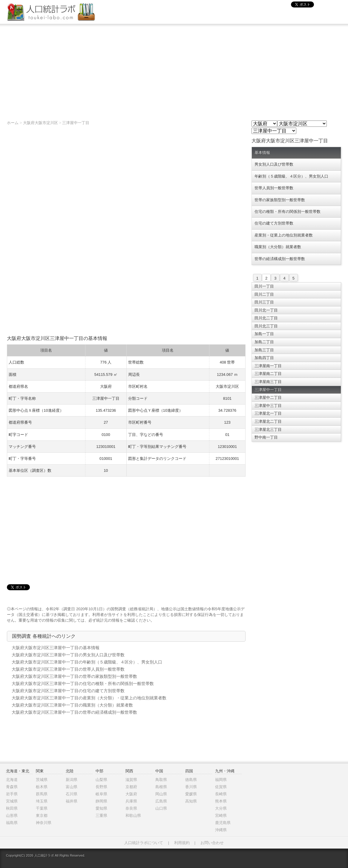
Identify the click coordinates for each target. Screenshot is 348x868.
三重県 (101, 816)
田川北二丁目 (266, 318)
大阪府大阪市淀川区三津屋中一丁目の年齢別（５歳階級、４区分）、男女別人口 (87, 662)
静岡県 (101, 801)
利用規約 (182, 843)
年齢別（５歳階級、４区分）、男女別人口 (291, 176)
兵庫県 (131, 801)
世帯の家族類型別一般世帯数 (280, 200)
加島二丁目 (264, 342)
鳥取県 (161, 780)
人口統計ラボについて (144, 843)
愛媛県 (191, 794)
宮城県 (12, 801)
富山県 (72, 787)
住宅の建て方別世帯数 (274, 223)
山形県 (12, 816)
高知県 (191, 801)
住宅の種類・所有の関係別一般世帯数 (288, 212)
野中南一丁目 (266, 437)
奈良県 (131, 808)
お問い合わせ (212, 843)
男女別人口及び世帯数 (274, 164)
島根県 (161, 787)
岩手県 (12, 794)
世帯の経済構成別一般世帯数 (280, 259)
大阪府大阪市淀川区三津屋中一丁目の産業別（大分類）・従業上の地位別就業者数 (89, 698)
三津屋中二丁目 (268, 398)
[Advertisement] (174, 69)
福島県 (12, 823)
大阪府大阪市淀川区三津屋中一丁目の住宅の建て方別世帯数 (68, 691)
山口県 (161, 808)
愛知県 (101, 808)
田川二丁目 (264, 294)
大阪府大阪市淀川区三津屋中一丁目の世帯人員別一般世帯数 (68, 669)
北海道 (12, 780)
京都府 (131, 787)
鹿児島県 (223, 823)
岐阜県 (101, 794)
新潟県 (72, 780)
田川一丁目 (264, 286)
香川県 (191, 787)
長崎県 (221, 794)
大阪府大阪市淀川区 (40, 123)
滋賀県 (131, 780)
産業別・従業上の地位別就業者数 (284, 235)
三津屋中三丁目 (268, 406)
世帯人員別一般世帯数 (274, 188)
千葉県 (42, 808)
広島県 (161, 801)
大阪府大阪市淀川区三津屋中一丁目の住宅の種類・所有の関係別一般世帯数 (83, 684)
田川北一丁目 (266, 310)
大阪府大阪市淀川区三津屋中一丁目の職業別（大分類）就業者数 (72, 705)
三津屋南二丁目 (268, 374)
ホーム (13, 123)
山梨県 (101, 780)
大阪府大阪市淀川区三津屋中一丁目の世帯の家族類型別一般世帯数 (74, 676)
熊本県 (221, 801)
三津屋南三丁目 (268, 382)
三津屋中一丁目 (76, 123)
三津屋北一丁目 (268, 413)
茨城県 (42, 780)
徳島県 (191, 780)
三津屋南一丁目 (268, 366)
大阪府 (131, 794)
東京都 (42, 816)
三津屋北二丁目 (268, 421)
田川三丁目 (264, 302)
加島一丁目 (264, 334)
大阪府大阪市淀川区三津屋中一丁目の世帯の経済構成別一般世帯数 (74, 712)
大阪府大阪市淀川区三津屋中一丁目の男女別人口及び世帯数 (68, 655)
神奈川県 (44, 823)
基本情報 (262, 153)
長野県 (101, 787)
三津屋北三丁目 (268, 430)
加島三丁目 (264, 350)
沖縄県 (221, 830)
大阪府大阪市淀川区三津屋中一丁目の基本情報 (56, 648)
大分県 (221, 808)
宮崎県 (221, 816)
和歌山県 (133, 816)
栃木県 (42, 787)
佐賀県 (221, 787)
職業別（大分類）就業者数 (278, 247)
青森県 (12, 787)
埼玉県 (42, 801)
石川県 (72, 794)
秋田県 (12, 808)
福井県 (72, 801)
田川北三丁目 (266, 326)
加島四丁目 (264, 358)
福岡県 (221, 780)
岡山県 (161, 794)
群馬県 (42, 794)
